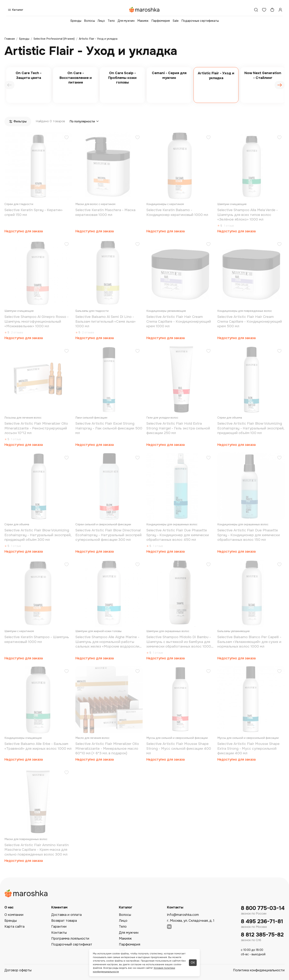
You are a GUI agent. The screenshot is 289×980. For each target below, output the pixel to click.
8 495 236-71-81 (262, 921)
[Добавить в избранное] (67, 138)
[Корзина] (272, 10)
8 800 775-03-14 (263, 908)
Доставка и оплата (66, 915)
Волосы (89, 21)
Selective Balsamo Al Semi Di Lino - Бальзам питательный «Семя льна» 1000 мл (106, 321)
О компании (14, 915)
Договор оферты (18, 970)
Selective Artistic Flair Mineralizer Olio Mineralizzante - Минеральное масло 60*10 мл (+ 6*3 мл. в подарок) (107, 749)
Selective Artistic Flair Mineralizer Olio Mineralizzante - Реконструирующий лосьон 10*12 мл (36, 428)
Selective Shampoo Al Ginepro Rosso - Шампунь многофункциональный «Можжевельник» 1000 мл (36, 321)
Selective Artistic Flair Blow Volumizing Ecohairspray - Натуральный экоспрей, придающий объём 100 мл (251, 428)
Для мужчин (126, 21)
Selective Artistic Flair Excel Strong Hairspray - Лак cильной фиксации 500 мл (109, 428)
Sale (176, 21)
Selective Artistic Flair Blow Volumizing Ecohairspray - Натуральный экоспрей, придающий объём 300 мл (38, 535)
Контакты (59, 933)
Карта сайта (14, 927)
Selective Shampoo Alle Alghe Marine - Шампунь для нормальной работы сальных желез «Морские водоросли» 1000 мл (108, 642)
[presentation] (9, 85)
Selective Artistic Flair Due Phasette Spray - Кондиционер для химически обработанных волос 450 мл (178, 535)
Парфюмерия (161, 21)
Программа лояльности (70, 939)
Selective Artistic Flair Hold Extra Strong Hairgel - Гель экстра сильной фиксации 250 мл (178, 428)
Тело (111, 21)
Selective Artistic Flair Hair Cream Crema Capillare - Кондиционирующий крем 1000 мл (179, 321)
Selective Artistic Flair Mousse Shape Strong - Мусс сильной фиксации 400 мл (179, 749)
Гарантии (59, 927)
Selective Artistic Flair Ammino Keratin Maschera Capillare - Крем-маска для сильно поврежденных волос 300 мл (37, 850)
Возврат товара (64, 921)
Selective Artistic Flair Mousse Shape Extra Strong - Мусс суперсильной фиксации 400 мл (248, 749)
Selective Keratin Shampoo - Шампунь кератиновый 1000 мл (37, 639)
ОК (193, 963)
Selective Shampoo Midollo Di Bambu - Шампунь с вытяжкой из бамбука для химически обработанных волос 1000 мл (179, 642)
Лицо (101, 21)
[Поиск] (256, 10)
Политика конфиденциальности (259, 970)
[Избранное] (264, 10)
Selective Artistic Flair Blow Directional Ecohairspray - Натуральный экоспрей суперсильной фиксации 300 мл (108, 535)
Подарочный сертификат (72, 944)
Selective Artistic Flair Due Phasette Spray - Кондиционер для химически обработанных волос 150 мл (249, 535)
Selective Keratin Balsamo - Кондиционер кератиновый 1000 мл (177, 212)
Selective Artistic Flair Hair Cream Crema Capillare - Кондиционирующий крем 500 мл (250, 321)
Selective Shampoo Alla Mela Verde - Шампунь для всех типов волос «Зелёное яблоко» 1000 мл (248, 215)
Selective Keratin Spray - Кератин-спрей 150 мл (34, 212)
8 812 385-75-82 (262, 935)
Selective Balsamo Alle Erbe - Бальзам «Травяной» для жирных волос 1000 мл (38, 746)
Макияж (143, 21)
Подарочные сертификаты (200, 21)
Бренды (76, 21)
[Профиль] (280, 10)
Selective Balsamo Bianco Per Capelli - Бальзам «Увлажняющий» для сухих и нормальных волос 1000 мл (249, 642)
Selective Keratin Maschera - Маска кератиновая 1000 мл (105, 212)
